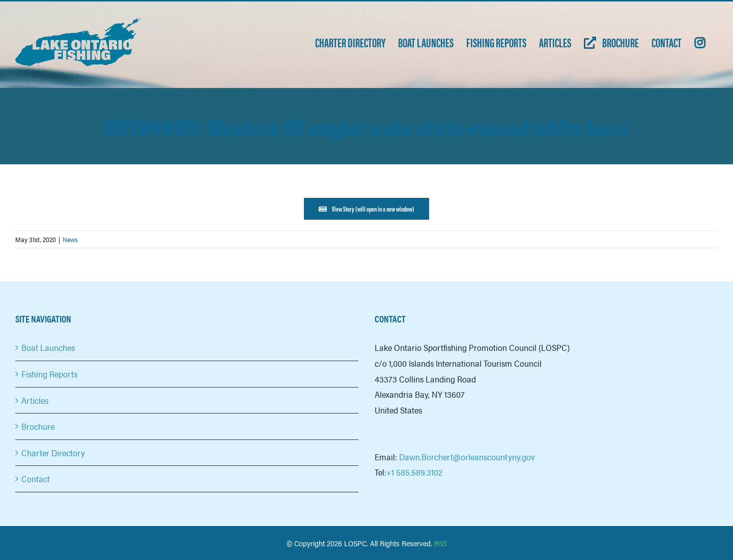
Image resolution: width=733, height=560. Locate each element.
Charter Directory (53, 453)
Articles (35, 400)
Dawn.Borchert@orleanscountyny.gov (467, 457)
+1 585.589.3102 (414, 472)
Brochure (38, 426)
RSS (441, 543)
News (70, 239)
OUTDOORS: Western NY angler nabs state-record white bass (366, 126)
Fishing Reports (49, 374)
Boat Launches (48, 347)
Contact (36, 479)
